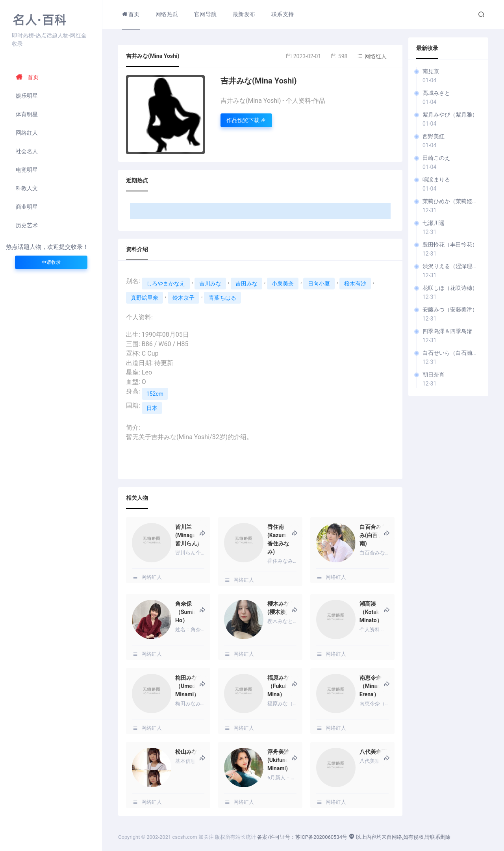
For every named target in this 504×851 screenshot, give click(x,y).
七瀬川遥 (434, 223)
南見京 (431, 71)
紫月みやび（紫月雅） (450, 115)
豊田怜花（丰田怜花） (450, 245)
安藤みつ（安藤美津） (450, 310)
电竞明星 (27, 170)
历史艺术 (27, 225)
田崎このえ (436, 158)
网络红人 (27, 133)
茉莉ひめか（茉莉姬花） (451, 201)
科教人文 (27, 188)
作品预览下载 (246, 120)
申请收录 (51, 262)
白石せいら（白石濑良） (451, 353)
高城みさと (436, 93)
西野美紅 (434, 136)
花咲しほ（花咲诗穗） (450, 288)
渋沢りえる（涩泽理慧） (451, 266)
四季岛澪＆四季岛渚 (447, 331)
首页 (27, 77)
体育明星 (27, 114)
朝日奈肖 (434, 375)
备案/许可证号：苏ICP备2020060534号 (302, 837)
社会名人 (27, 151)
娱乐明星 (27, 96)
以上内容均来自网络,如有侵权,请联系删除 (399, 837)
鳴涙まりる (436, 180)
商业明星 (27, 207)
